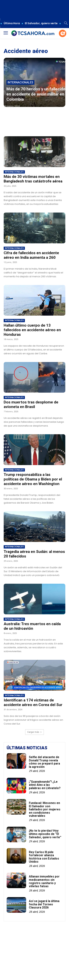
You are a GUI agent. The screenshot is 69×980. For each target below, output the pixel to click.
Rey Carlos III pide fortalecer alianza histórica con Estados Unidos (44, 857)
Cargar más (34, 732)
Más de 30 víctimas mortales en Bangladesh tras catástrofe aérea (33, 179)
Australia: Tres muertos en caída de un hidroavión (32, 626)
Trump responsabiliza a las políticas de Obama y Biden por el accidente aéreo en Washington (33, 479)
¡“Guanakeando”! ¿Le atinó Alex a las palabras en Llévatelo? (45, 785)
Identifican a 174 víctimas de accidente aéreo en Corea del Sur (33, 702)
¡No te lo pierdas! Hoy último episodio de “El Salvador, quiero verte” (45, 834)
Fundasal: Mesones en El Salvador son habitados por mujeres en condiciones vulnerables (45, 809)
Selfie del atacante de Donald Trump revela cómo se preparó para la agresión (44, 762)
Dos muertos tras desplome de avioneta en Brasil (31, 404)
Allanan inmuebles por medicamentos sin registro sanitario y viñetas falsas (44, 881)
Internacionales (20, 82)
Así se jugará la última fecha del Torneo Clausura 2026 (44, 904)
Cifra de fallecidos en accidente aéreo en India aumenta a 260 (31, 255)
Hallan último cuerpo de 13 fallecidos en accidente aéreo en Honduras (32, 330)
